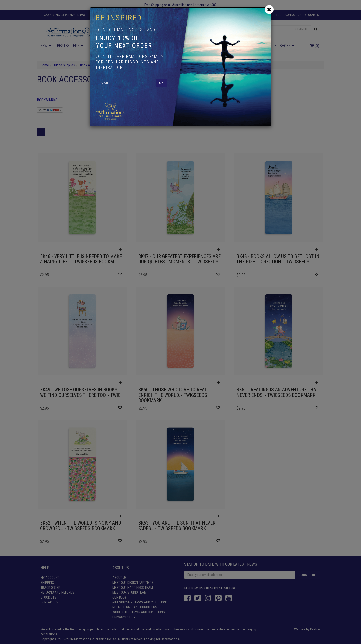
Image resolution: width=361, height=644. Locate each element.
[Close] (269, 9)
